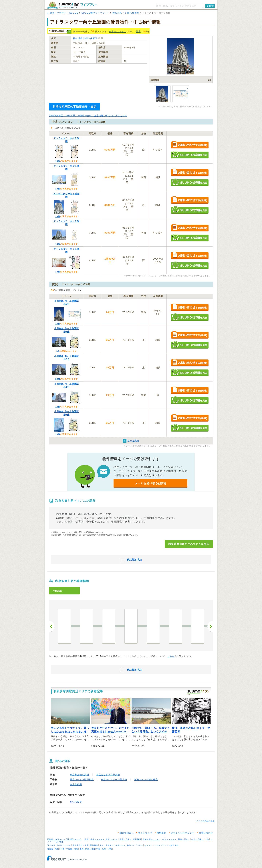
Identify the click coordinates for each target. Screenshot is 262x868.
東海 (82, 849)
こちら (171, 656)
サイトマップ (145, 833)
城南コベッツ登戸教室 (82, 780)
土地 (207, 839)
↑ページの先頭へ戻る (205, 821)
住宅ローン (120, 845)
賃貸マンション (97, 839)
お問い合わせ (206, 833)
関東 (63, 849)
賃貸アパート (112, 839)
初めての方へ (127, 833)
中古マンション (117, 31)
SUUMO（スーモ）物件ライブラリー (72, 5)
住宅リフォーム (64, 845)
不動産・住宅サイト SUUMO (63, 13)
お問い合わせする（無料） (190, 145)
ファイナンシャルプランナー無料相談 (161, 845)
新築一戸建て (184, 839)
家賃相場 (137, 839)
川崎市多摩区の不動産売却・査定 (75, 107)
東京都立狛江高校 (80, 775)
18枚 (58, 189)
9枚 (58, 351)
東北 (57, 849)
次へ (210, 626)
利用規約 (161, 833)
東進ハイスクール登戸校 (114, 780)
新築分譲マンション (152, 839)
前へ (52, 626)
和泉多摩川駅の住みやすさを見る (189, 544)
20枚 (58, 379)
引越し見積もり (107, 845)
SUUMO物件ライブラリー (96, 13)
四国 (93, 849)
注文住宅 (51, 845)
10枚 (58, 161)
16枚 (58, 216)
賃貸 (138, 31)
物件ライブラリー (135, 845)
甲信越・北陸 (72, 849)
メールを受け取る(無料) (150, 483)
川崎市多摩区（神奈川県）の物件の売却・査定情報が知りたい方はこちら (88, 116)
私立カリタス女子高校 (108, 775)
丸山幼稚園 (76, 784)
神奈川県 (117, 13)
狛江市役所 (76, 802)
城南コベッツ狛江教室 (146, 780)
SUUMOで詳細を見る (190, 155)
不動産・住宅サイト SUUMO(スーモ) (64, 839)
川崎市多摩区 (132, 13)
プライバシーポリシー (182, 833)
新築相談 (94, 845)
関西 (87, 849)
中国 (98, 849)
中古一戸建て (197, 839)
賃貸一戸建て (126, 839)
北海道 (50, 849)
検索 (211, 6)
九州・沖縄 (107, 849)
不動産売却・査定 (81, 845)
